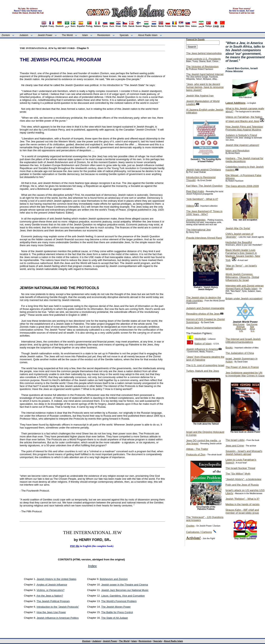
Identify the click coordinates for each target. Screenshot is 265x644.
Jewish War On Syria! (238, 228)
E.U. (253, 331)
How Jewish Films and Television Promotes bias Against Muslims (244, 128)
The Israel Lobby (235, 440)
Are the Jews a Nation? (50, 596)
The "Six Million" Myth (238, 474)
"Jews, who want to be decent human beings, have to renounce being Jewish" (205, 87)
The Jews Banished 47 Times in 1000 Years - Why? (204, 213)
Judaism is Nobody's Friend (241, 135)
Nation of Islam (203, 344)
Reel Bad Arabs (195, 191)
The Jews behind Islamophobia (204, 53)
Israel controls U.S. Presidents (203, 59)
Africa (252, 329)
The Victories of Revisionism (202, 67)
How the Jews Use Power (51, 612)
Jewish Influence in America (202, 349)
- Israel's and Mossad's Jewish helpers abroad (244, 453)
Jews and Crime (235, 446)
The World (67, 35)
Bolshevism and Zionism (114, 579)
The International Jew (198, 230)
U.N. (241, 331)
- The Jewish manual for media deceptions (244, 160)
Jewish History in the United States (56, 579)
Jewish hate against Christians (204, 170)
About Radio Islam (148, 35)
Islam (85, 35)
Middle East (241, 329)
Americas (241, 327)
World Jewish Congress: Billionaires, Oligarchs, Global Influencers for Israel (242, 277)
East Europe (252, 324)
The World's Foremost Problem (119, 601)
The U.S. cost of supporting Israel (205, 365)
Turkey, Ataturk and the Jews (203, 371)
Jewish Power (45, 35)
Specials (124, 35)
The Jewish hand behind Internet (205, 74)
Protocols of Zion (196, 454)
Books (229, 348)
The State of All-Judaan (115, 618)
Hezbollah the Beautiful (239, 242)
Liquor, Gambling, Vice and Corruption (123, 596)
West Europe (239, 324)
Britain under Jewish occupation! (244, 298)
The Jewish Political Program (53, 601)
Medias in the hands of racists (242, 504)
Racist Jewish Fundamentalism (204, 328)
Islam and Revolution (237, 151)
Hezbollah (200, 339)
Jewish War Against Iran (200, 96)
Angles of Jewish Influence (52, 585)
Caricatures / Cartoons (199, 532)
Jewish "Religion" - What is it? (242, 499)
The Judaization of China (240, 353)
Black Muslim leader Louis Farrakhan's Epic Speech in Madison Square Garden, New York (243, 255)
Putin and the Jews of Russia (242, 485)
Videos (190, 206)
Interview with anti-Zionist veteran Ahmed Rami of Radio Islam (245, 287)
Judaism (24, 35)
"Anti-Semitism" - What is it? (202, 199)
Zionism (6, 35)
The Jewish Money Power (116, 607)
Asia (252, 327)
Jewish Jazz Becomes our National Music (125, 590)
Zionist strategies (196, 220)
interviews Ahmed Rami (204, 238)
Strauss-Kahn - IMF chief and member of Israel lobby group (242, 511)
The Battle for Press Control (117, 612)
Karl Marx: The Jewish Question (204, 186)
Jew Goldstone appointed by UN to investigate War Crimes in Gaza (245, 374)
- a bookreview (243, 479)
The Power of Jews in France (242, 367)
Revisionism (104, 35)
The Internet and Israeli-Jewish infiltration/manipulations (243, 340)
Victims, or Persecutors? (50, 590)
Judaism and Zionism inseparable (205, 308)
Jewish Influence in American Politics (58, 618)
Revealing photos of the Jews (203, 314)
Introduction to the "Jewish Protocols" (58, 607)
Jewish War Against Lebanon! (242, 145)
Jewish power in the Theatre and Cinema (124, 585)
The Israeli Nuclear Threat (240, 468)
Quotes (190, 526)
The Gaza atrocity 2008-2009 (242, 186)
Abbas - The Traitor (197, 449)
